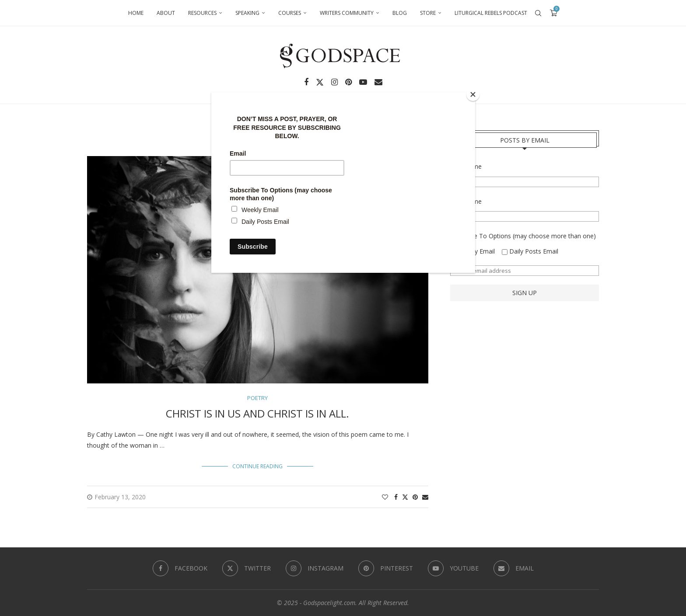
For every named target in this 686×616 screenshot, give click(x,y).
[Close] (473, 94)
